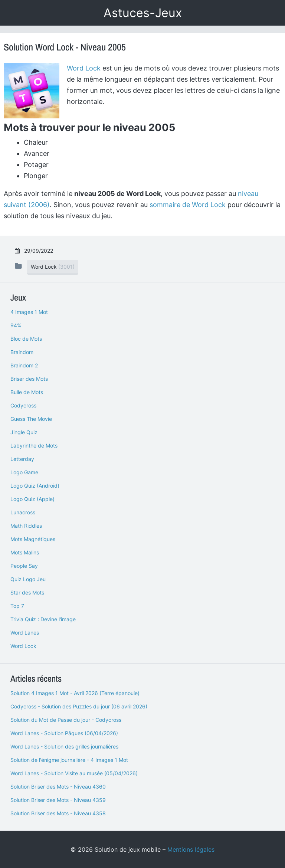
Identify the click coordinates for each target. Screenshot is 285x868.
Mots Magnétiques (33, 539)
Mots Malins (25, 552)
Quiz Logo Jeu (28, 579)
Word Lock (84, 68)
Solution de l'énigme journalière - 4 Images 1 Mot (69, 760)
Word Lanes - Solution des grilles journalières (64, 746)
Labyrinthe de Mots (34, 446)
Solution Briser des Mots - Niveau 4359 (58, 800)
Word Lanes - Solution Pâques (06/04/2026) (64, 733)
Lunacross (23, 512)
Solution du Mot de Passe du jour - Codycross (66, 720)
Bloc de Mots (26, 339)
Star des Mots (27, 592)
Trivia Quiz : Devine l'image (43, 619)
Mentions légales (191, 849)
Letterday (22, 459)
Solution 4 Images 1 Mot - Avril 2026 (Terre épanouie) (75, 693)
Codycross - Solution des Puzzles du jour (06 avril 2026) (79, 706)
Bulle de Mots (27, 392)
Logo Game (24, 472)
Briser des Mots (29, 379)
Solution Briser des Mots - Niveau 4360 (58, 787)
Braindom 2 (24, 365)
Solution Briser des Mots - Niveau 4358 (58, 813)
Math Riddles (26, 526)
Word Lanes (25, 633)
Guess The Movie (31, 419)
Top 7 (17, 606)
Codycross (23, 405)
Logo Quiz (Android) (35, 486)
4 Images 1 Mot (29, 312)
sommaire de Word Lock (188, 205)
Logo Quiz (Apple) (32, 499)
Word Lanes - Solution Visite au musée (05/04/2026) (74, 773)
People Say (24, 566)
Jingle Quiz (24, 432)
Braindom (22, 352)
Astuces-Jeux (143, 13)
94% (16, 325)
